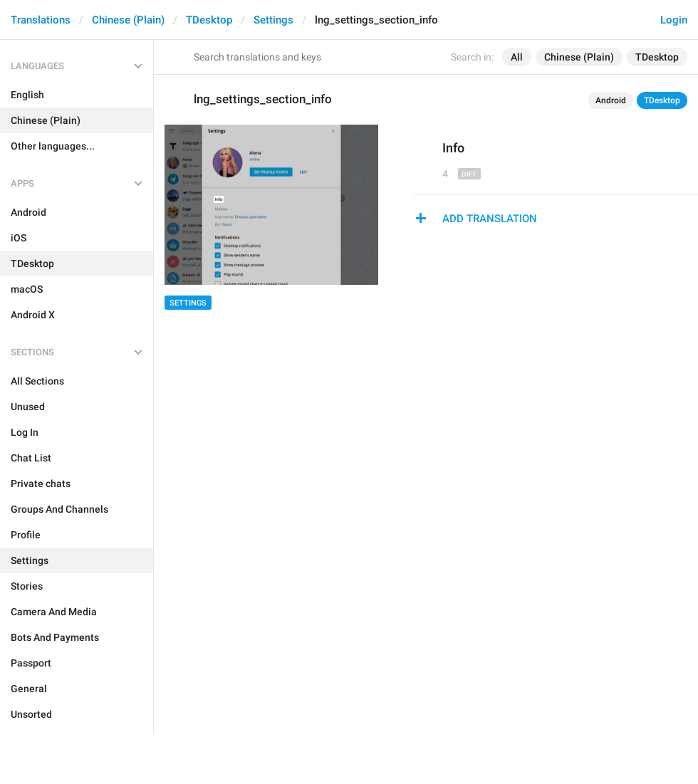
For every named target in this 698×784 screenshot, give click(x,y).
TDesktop (209, 20)
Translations (41, 20)
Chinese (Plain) (128, 20)
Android (611, 100)
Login (674, 20)
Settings (274, 20)
